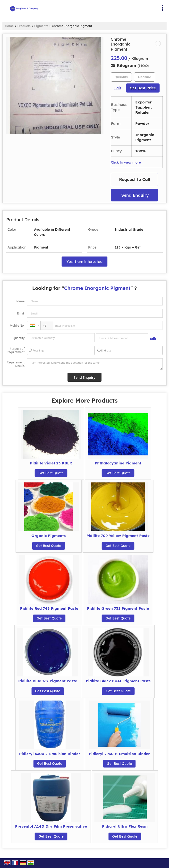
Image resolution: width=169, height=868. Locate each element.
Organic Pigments (49, 536)
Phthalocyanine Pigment (118, 463)
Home (9, 26)
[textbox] (145, 77)
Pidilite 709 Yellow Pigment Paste (118, 536)
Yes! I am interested (84, 262)
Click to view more (126, 162)
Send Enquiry (135, 195)
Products (24, 26)
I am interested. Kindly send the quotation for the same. (95, 364)
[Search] (104, 7)
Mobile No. (17, 326)
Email (21, 313)
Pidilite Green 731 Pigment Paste (118, 608)
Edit (118, 88)
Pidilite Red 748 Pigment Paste (49, 608)
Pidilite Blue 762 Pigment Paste (48, 681)
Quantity (19, 338)
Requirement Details (16, 364)
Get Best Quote (51, 473)
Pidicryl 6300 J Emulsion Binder (50, 754)
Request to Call (135, 179)
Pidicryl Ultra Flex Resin (125, 826)
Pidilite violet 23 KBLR (51, 463)
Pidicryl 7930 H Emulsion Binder (119, 754)
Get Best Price (143, 88)
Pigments (41, 26)
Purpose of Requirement (16, 351)
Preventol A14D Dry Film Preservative (51, 826)
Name (20, 301)
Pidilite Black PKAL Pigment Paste (118, 681)
